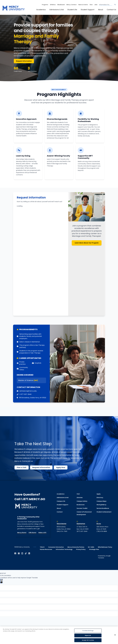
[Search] (115, 5)
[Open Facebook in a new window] (15, 553)
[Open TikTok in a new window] (26, 553)
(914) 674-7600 (62, 531)
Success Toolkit (82, 508)
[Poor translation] (1, 581)
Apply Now (61, 467)
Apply (99, 494)
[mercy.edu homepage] (13, 8)
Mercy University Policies (76, 547)
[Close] (115, 635)
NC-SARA (91, 547)
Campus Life (61, 501)
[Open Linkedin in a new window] (29, 553)
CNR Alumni (32, 533)
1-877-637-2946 (25, 394)
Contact (60, 512)
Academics (41, 10)
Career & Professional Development (84, 513)
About (101, 10)
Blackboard (61, 5)
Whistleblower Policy (105, 547)
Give (91, 5)
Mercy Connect (72, 5)
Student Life (72, 10)
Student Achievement (104, 512)
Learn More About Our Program (87, 243)
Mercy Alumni (22, 533)
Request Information (24, 61)
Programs (45, 5)
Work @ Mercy (101, 505)
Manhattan (81, 524)
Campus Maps (102, 501)
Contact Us (111, 10)
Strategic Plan (94, 549)
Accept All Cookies (88, 640)
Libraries (80, 498)
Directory (100, 498)
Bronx (99, 524)
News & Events (83, 5)
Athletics (53, 5)
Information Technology (64, 549)
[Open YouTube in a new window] (22, 553)
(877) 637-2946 (82, 531)
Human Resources (46, 549)
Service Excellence (103, 508)
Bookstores (81, 505)
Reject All (88, 635)
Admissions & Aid (57, 10)
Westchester (62, 524)
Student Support (88, 10)
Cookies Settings (88, 631)
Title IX (42, 547)
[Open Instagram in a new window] (19, 553)
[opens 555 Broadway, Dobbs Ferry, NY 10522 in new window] (33, 398)
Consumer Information (56, 547)
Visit (78, 494)
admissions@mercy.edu (28, 391)
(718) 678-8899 (102, 531)
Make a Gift (42, 533)
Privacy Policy (81, 549)
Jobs (96, 5)
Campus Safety (82, 501)
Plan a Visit (22, 467)
